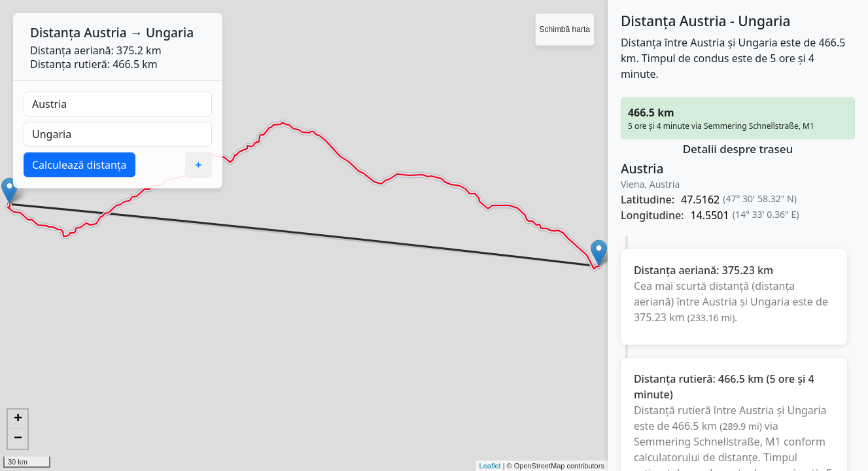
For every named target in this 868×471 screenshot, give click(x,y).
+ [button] (18, 419)
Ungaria (170, 32)
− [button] (18, 439)
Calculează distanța (79, 165)
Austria (105, 32)
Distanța (55, 32)
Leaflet (490, 466)
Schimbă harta (565, 29)
